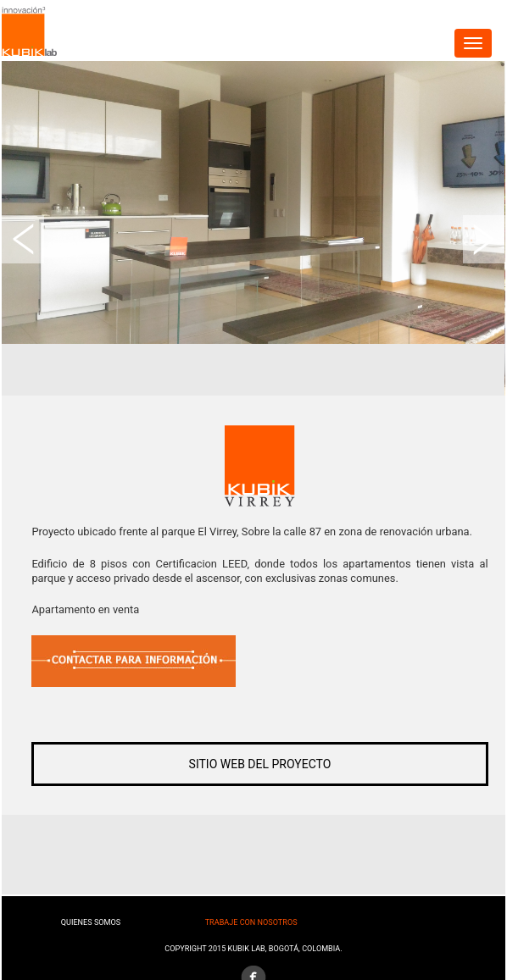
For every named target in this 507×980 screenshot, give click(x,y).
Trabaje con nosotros (251, 922)
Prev (23, 239)
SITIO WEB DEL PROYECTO (260, 764)
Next (484, 239)
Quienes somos (91, 922)
